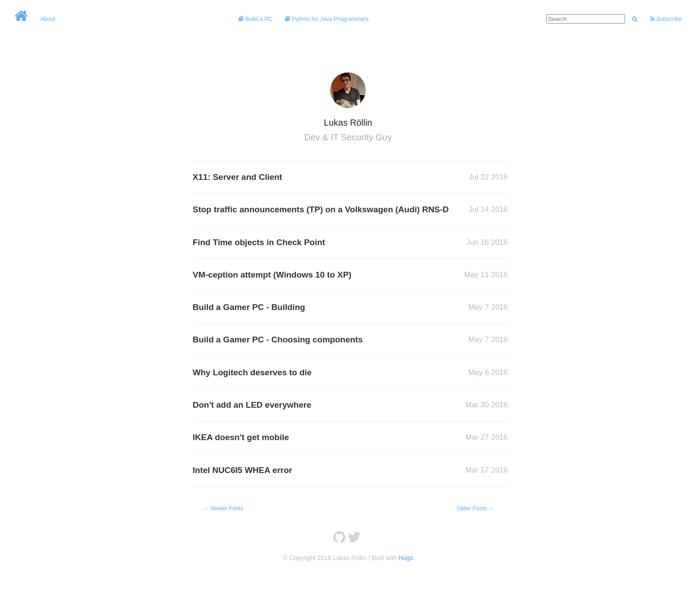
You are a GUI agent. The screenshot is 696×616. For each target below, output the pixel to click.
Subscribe (666, 19)
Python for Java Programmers (327, 19)
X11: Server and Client (237, 177)
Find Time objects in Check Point (259, 242)
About (47, 19)
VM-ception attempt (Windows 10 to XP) (272, 275)
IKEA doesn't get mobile (241, 437)
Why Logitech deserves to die (252, 372)
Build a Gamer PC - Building (249, 307)
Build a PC (255, 19)
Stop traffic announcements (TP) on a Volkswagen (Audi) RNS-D (321, 209)
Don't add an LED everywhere (252, 405)
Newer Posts (223, 508)
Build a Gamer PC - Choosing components (278, 340)
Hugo (406, 558)
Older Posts (475, 508)
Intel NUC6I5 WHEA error (242, 470)
